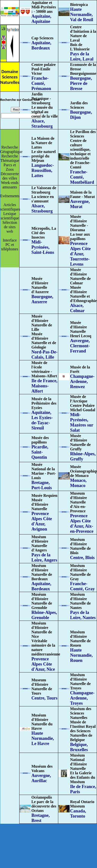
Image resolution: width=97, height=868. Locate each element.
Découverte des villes (10, 176)
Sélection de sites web (10, 227)
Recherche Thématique (10, 158)
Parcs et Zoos (10, 167)
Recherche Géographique (11, 149)
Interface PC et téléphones (10, 245)
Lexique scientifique (10, 216)
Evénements (10, 196)
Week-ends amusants (10, 185)
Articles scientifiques (10, 207)
